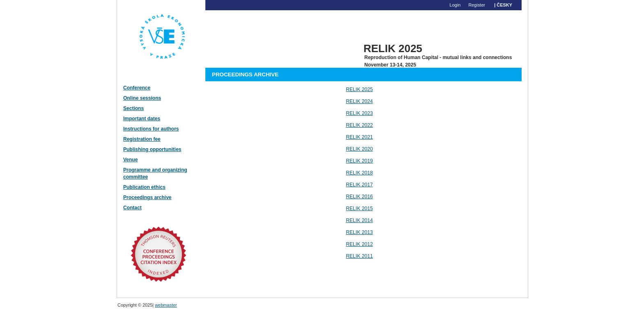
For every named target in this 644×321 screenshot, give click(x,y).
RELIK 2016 (359, 197)
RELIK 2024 (359, 101)
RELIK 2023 (359, 113)
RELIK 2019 (359, 161)
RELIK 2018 (359, 173)
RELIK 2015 (359, 209)
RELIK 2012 (359, 244)
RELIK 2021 (359, 137)
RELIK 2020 (359, 149)
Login (455, 5)
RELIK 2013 (359, 232)
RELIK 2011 (359, 256)
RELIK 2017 (359, 185)
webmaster (166, 305)
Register (477, 5)
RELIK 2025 (359, 89)
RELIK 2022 (359, 125)
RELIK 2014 (359, 220)
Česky (504, 5)
